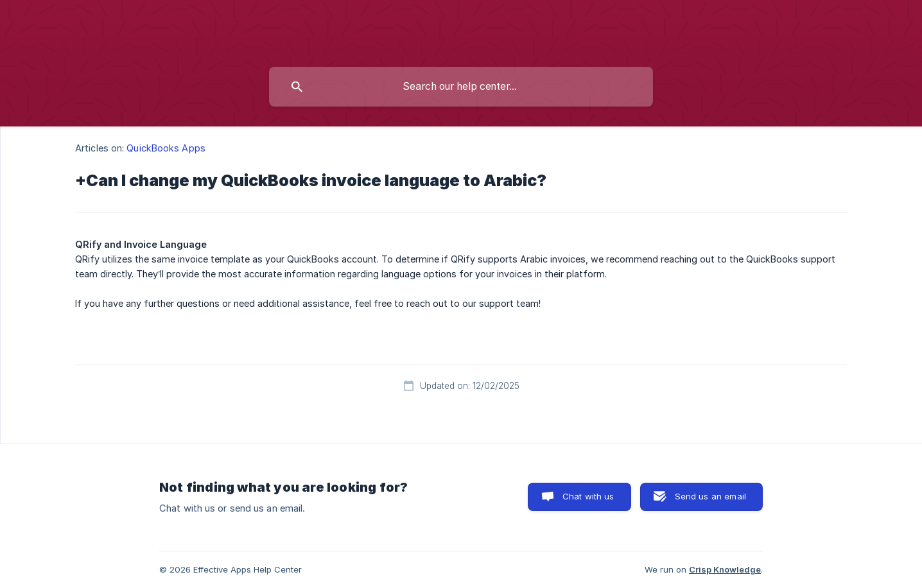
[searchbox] (461, 87)
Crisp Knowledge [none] (725, 569)
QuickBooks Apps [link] (166, 148)
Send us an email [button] (710, 496)
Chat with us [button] (588, 496)
